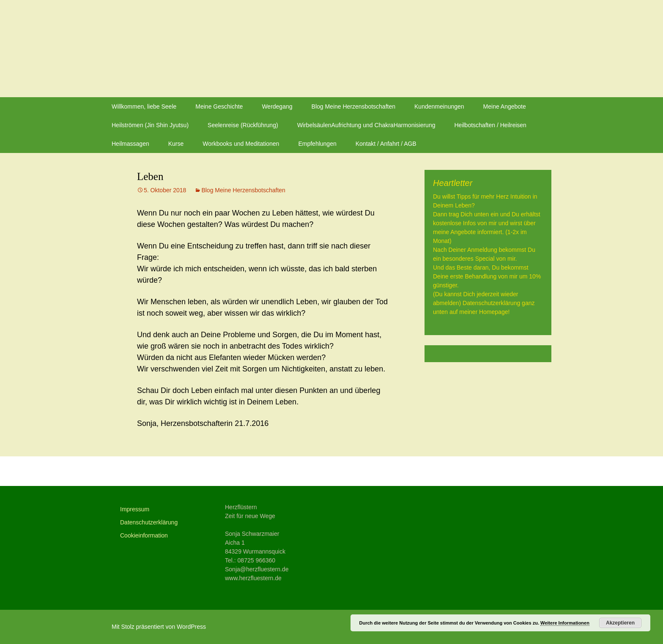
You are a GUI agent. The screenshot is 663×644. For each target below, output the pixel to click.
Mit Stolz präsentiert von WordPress (159, 627)
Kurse (176, 144)
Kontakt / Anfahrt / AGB (386, 144)
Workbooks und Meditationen (241, 144)
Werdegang (277, 106)
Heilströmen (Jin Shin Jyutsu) (150, 125)
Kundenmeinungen (439, 106)
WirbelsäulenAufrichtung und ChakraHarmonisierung (366, 125)
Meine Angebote (505, 106)
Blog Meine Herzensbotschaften (353, 106)
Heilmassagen (130, 144)
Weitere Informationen (565, 623)
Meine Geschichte (219, 106)
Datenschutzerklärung (149, 522)
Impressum (135, 509)
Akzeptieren (620, 623)
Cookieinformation (144, 535)
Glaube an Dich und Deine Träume (207, 471)
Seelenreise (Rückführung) (243, 125)
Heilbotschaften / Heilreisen (490, 125)
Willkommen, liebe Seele (144, 106)
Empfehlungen (317, 144)
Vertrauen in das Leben (343, 471)
